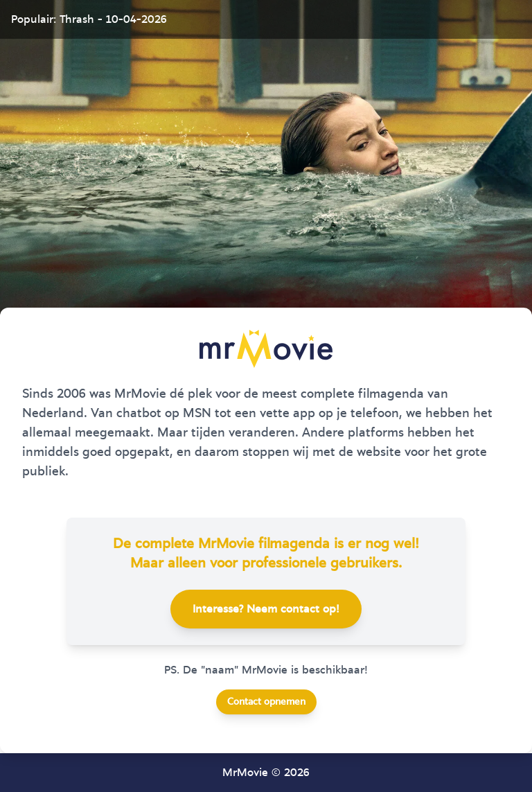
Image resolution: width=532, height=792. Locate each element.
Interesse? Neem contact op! (266, 609)
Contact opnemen (266, 702)
